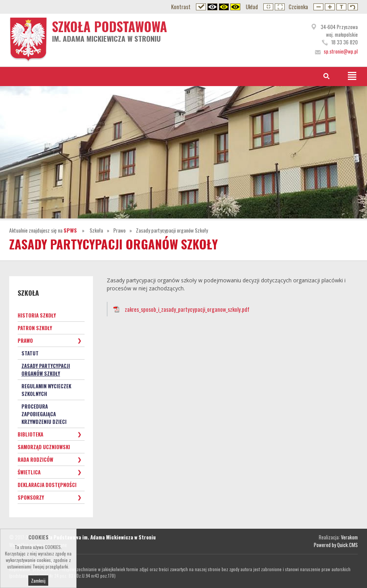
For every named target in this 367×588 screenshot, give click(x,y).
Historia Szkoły (37, 315)
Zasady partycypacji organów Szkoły (172, 230)
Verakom (349, 537)
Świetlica (29, 472)
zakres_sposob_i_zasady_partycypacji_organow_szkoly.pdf (187, 309)
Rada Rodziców (35, 459)
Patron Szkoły (35, 328)
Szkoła (96, 230)
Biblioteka (30, 434)
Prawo (119, 230)
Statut (30, 353)
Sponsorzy (31, 497)
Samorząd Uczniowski (44, 447)
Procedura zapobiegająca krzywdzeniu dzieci (44, 414)
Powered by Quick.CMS (336, 545)
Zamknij (38, 582)
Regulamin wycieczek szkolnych (46, 390)
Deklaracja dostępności (47, 485)
